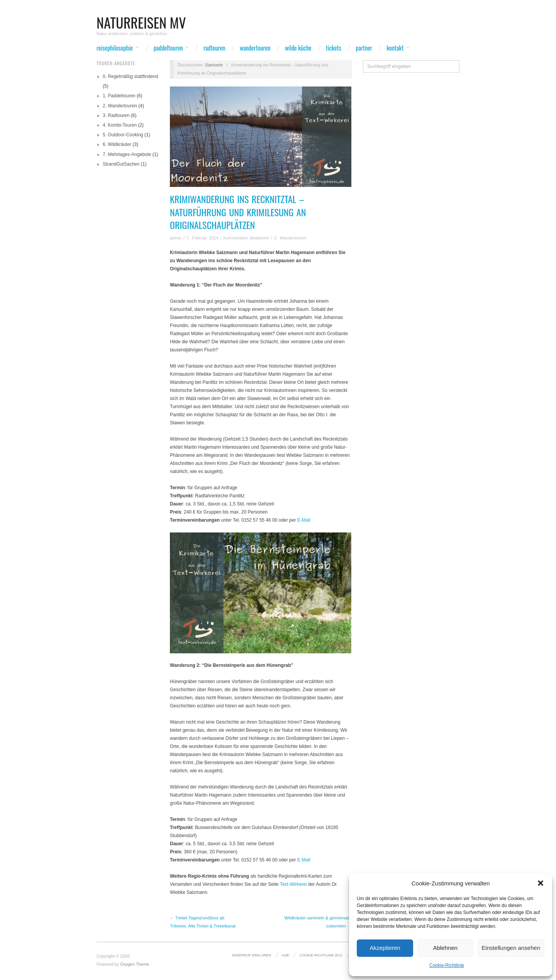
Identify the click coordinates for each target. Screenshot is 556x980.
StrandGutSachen (121, 164)
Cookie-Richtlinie (447, 965)
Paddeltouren (168, 48)
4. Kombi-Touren (120, 125)
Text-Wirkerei (293, 884)
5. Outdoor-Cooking (123, 135)
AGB (285, 955)
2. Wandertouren (120, 106)
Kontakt (395, 48)
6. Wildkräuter (117, 144)
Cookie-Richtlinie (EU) (321, 955)
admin (176, 238)
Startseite (214, 65)
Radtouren (214, 48)
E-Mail (304, 520)
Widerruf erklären (252, 955)
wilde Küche (298, 48)
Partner (364, 48)
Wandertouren (255, 48)
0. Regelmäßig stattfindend (130, 76)
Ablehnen (445, 948)
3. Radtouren (116, 115)
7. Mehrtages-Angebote (127, 154)
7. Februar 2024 (202, 238)
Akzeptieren (385, 948)
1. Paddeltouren (119, 96)
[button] (541, 883)
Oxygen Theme (135, 964)
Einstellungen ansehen (511, 948)
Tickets (334, 48)
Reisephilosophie (115, 48)
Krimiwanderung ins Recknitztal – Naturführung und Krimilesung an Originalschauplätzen (238, 212)
